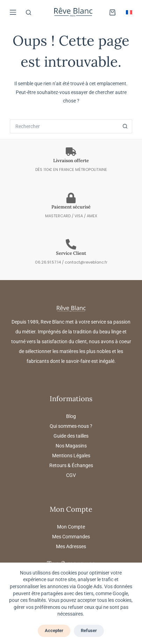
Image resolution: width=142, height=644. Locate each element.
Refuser (89, 630)
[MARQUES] (13, 12)
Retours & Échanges (71, 465)
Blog (71, 416)
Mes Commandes (71, 537)
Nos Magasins (71, 446)
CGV (71, 475)
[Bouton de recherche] (125, 126)
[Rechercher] (29, 12)
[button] (129, 12)
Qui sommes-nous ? (71, 426)
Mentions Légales (71, 456)
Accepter (54, 630)
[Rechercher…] (64, 126)
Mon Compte (71, 527)
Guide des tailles (71, 436)
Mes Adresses (71, 546)
